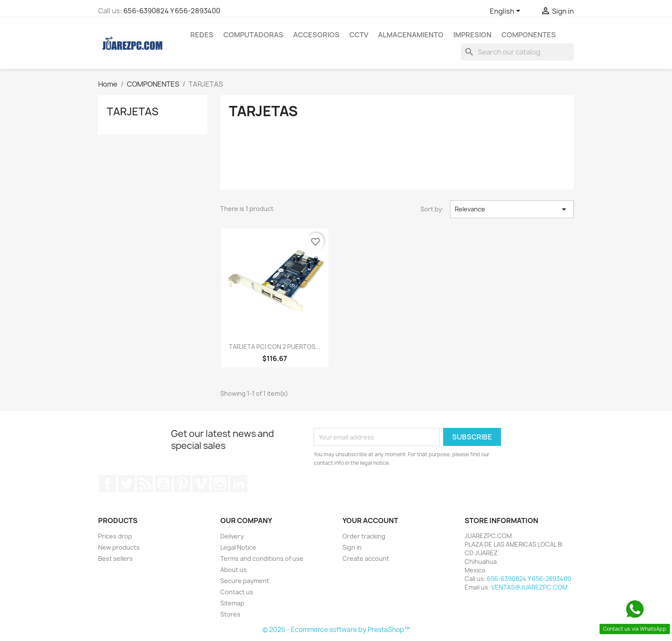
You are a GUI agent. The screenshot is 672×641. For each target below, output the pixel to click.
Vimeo (201, 484)
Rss (145, 484)
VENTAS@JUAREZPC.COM (529, 587)
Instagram (220, 484)
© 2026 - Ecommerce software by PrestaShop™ (336, 630)
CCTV (359, 35)
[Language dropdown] (507, 12)
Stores (230, 614)
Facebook (108, 484)
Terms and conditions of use (262, 558)
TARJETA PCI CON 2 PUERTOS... (275, 347)
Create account (366, 558)
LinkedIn (239, 484)
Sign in (352, 547)
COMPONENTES (529, 35)
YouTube (163, 484)
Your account (370, 521)
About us (234, 570)
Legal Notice (238, 547)
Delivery (232, 536)
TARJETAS (133, 111)
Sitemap (232, 603)
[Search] (517, 52)
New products (119, 547)
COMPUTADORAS (253, 35)
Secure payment (245, 581)
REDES (202, 35)
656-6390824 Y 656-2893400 (172, 11)
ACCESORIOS (316, 35)
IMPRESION (472, 35)
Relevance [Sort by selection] (512, 209)
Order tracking (364, 536)
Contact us (237, 592)
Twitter (126, 484)
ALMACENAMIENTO (411, 35)
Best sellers (115, 558)
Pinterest (182, 484)
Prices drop (115, 536)
